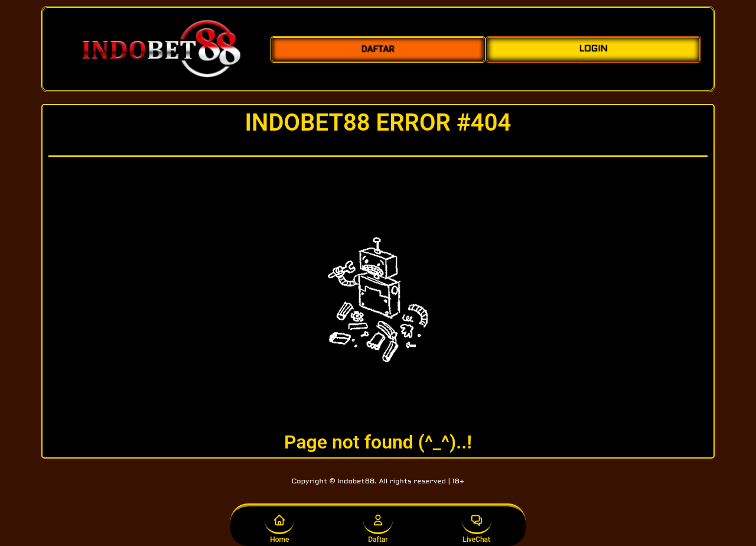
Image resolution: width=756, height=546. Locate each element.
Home (279, 526)
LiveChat (477, 526)
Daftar (378, 526)
